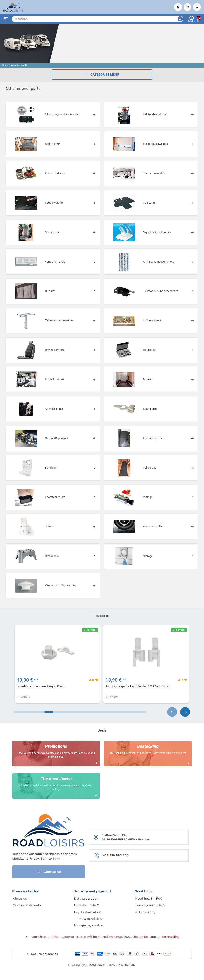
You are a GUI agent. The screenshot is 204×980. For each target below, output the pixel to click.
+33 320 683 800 (116, 855)
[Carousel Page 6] (105, 712)
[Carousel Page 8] (138, 712)
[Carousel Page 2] (39, 712)
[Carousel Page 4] (72, 712)
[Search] (98, 19)
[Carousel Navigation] (168, 712)
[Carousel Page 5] (88, 712)
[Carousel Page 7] (121, 712)
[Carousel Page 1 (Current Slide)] (22, 712)
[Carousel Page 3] (55, 712)
